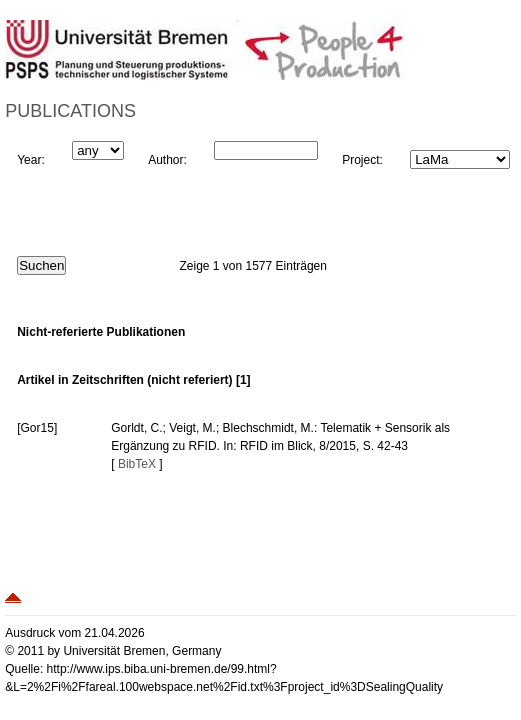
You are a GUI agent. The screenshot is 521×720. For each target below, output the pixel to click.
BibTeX (137, 464)
